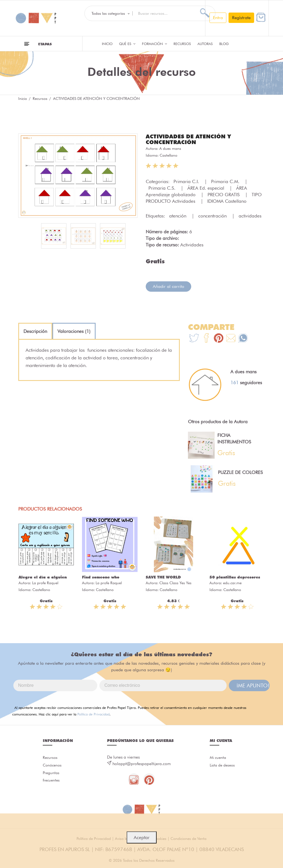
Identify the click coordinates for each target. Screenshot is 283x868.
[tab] (35, 331)
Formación (154, 44)
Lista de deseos (223, 766)
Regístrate (241, 18)
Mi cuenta (219, 757)
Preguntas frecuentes (52, 779)
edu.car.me (232, 582)
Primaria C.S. (163, 187)
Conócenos (53, 766)
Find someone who (101, 577)
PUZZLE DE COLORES (240, 472)
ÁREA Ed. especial (206, 187)
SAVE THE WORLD (163, 577)
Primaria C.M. (226, 181)
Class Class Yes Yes (175, 582)
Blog (224, 44)
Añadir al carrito (168, 286)
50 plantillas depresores (235, 577)
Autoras (205, 44)
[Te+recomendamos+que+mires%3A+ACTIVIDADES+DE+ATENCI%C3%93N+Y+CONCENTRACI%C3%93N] (206, 338)
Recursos (182, 44)
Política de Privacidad (93, 714)
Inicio (107, 44)
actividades (250, 215)
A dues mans (170, 148)
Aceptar (142, 837)
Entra (218, 18)
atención (178, 215)
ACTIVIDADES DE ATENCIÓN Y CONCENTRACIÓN (192, 139)
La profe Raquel (45, 582)
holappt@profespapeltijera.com (142, 763)
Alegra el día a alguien (43, 577)
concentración (213, 215)
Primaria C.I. (187, 181)
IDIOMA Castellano (227, 201)
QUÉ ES (127, 44)
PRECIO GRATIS (224, 194)
